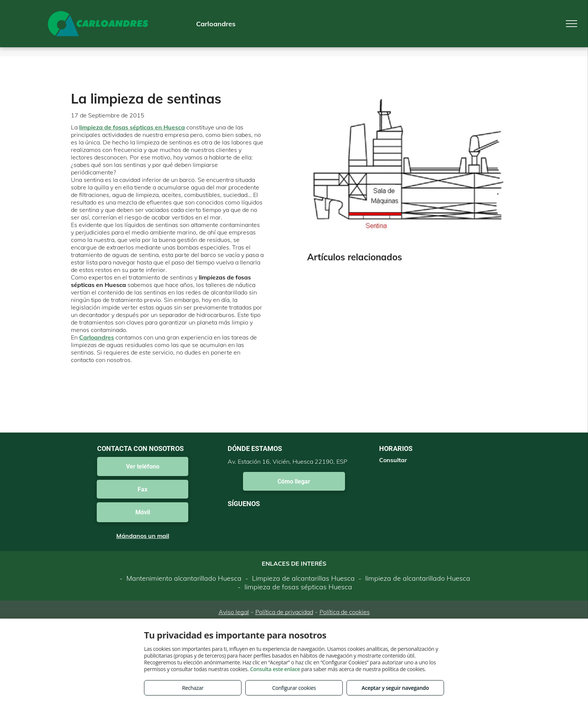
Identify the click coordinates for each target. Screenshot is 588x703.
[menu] (571, 24)
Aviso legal (234, 612)
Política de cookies (345, 612)
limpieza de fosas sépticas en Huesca (132, 127)
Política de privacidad (284, 612)
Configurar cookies (294, 688)
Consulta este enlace (275, 669)
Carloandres (97, 337)
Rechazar (193, 688)
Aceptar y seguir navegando (395, 688)
